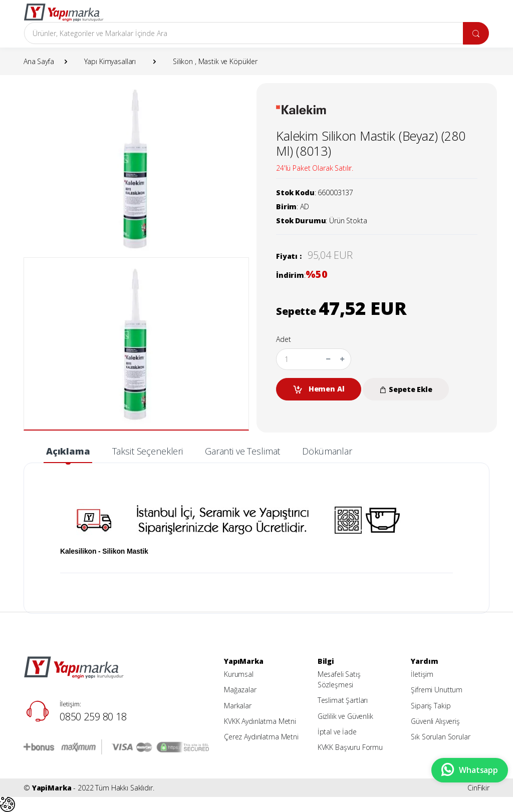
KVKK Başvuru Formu (350, 747)
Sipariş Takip (431, 706)
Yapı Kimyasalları (110, 61)
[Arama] (244, 33)
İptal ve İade (337, 732)
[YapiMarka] (64, 13)
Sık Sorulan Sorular (440, 737)
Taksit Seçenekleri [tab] (148, 451)
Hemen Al (319, 389)
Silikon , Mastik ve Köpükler (215, 61)
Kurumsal (239, 674)
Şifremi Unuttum (437, 690)
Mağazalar (240, 690)
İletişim (422, 674)
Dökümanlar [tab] (327, 451)
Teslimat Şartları (343, 700)
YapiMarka (52, 788)
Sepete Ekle (406, 389)
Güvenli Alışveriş (435, 721)
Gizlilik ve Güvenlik (345, 716)
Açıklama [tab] (68, 451)
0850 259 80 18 (93, 717)
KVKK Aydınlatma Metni (260, 721)
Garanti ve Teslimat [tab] (242, 451)
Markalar (238, 706)
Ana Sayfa (39, 61)
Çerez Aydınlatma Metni (261, 737)
